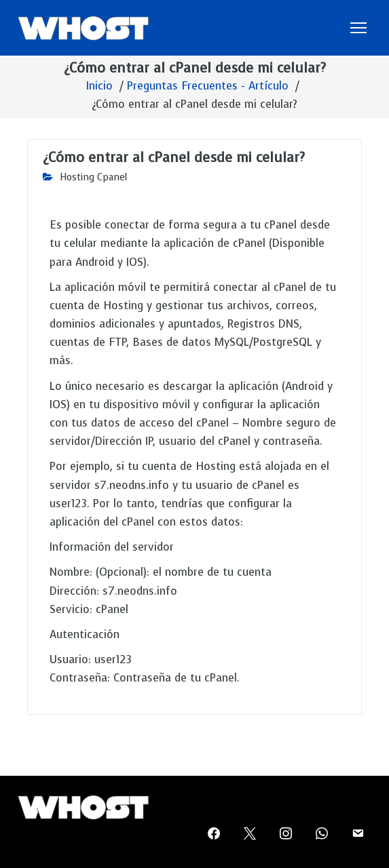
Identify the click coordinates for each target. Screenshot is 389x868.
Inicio (99, 86)
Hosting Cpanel (93, 177)
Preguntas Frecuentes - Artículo (208, 86)
